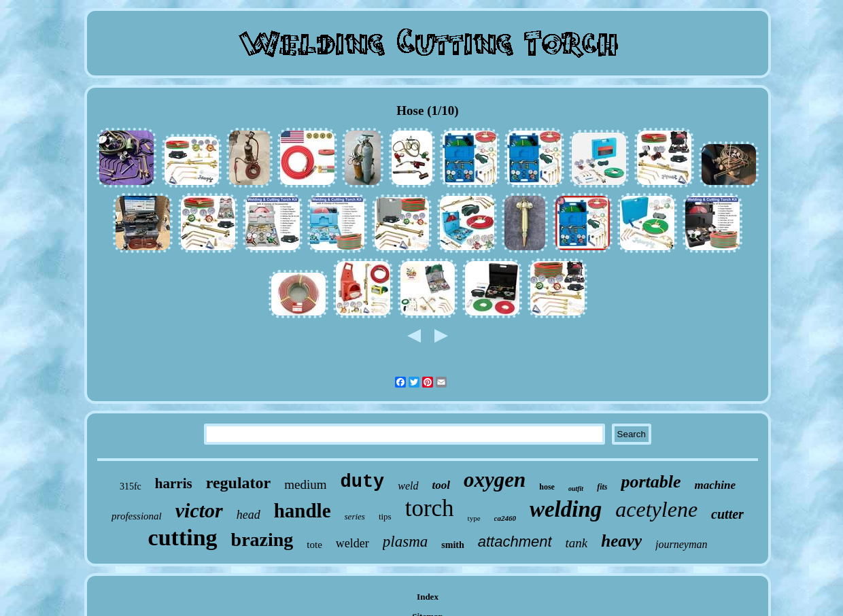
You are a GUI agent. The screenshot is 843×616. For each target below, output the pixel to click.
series (355, 516)
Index (428, 597)
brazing (262, 540)
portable (651, 482)
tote (314, 545)
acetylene (656, 509)
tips (385, 516)
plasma (405, 542)
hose (547, 487)
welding (566, 509)
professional (137, 516)
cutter (727, 514)
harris (174, 483)
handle (303, 511)
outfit (576, 489)
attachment (515, 542)
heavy (621, 541)
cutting (183, 537)
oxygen (495, 480)
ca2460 (505, 518)
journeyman (681, 544)
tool (441, 485)
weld (408, 486)
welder (352, 543)
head (248, 515)
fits (602, 487)
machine (715, 485)
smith (452, 545)
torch (430, 508)
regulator (239, 483)
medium (305, 484)
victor (199, 510)
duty (362, 482)
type (474, 518)
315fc (131, 486)
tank (577, 543)
